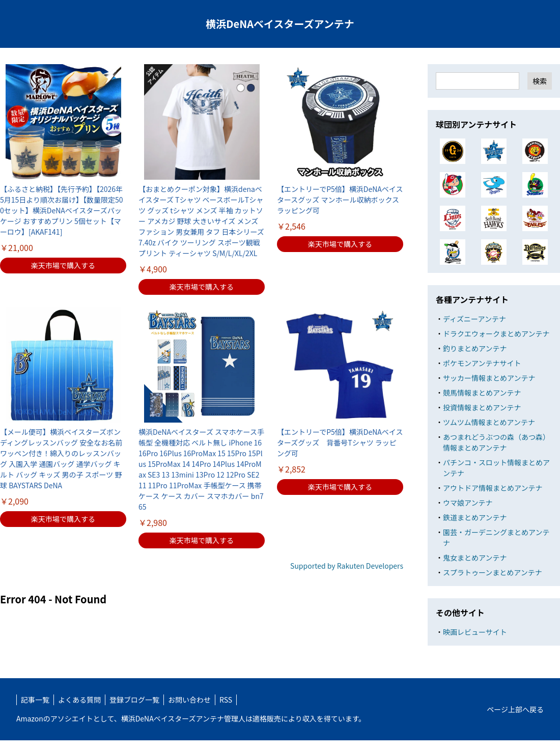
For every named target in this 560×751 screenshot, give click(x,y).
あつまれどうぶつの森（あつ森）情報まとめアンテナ (496, 442)
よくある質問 (79, 700)
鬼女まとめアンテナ (475, 558)
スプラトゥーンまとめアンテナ (493, 572)
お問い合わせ (189, 700)
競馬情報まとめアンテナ (482, 393)
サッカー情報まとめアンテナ (489, 378)
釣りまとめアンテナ (475, 348)
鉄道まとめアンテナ (475, 517)
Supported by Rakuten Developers (347, 566)
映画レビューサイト (475, 632)
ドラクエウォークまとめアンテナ (496, 333)
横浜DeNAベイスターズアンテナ (280, 24)
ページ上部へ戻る (515, 709)
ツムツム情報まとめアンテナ (489, 422)
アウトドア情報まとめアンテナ (493, 488)
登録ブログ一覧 (134, 700)
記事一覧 (35, 700)
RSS (226, 700)
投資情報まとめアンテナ (482, 407)
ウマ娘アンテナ (468, 503)
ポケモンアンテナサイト (482, 363)
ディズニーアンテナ (474, 319)
